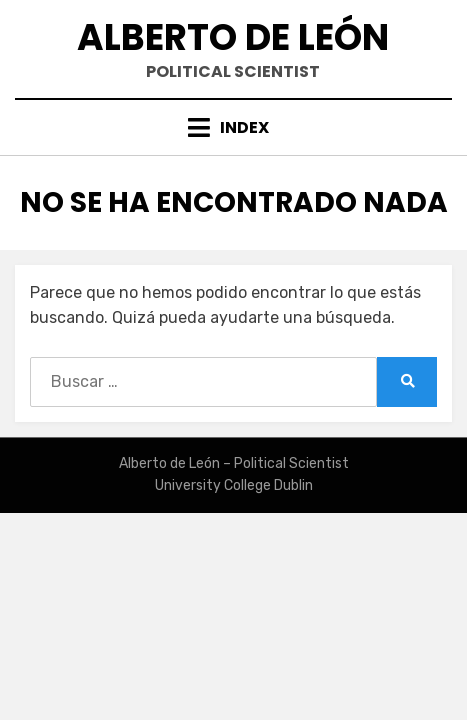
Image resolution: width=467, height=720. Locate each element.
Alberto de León (233, 37)
